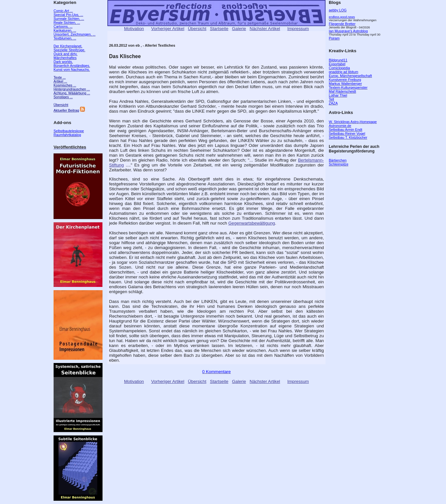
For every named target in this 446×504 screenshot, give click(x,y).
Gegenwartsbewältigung (252, 223)
